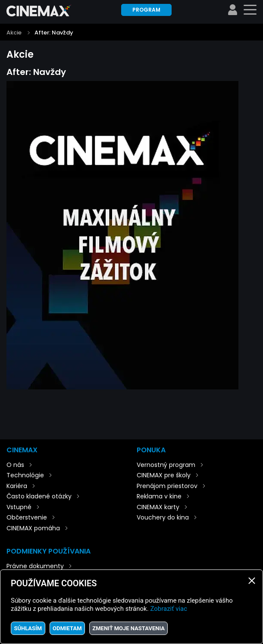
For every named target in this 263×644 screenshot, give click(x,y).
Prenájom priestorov (167, 486)
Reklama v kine (159, 496)
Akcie (14, 33)
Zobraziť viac (169, 609)
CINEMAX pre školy (164, 475)
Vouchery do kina (163, 517)
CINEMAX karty (158, 507)
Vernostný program (166, 465)
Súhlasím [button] (28, 628)
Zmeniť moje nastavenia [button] (128, 628)
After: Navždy (54, 33)
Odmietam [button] (67, 628)
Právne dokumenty (35, 566)
